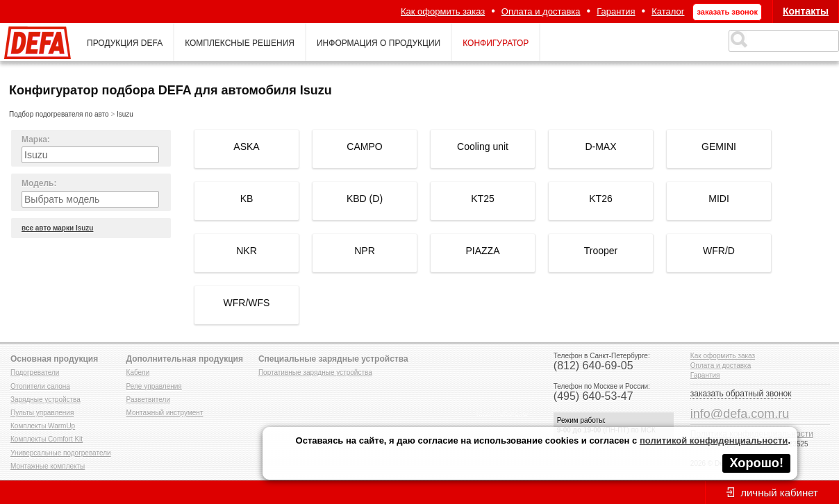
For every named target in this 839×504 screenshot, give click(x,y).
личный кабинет (779, 493)
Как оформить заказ (443, 11)
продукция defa (125, 43)
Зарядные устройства (45, 400)
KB (247, 199)
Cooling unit (483, 146)
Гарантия (616, 11)
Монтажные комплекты (48, 466)
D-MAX (600, 146)
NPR (365, 251)
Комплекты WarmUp (43, 426)
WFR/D (719, 251)
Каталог (668, 11)
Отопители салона (40, 386)
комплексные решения (240, 43)
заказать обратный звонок (741, 394)
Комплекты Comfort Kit (47, 439)
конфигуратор (496, 43)
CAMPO (364, 146)
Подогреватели (35, 372)
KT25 (482, 199)
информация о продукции (379, 43)
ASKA (246, 146)
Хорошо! (756, 463)
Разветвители (148, 400)
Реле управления (154, 386)
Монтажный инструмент (165, 413)
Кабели (138, 372)
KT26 (600, 199)
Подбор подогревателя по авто (59, 114)
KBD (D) (365, 199)
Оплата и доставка (541, 11)
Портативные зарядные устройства (315, 372)
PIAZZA (482, 251)
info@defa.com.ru (740, 414)
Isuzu (125, 114)
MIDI (719, 199)
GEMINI (719, 146)
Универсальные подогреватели (61, 453)
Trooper (601, 251)
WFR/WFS (247, 303)
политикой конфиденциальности (714, 440)
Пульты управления (42, 413)
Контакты (806, 11)
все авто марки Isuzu (57, 228)
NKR (247, 251)
